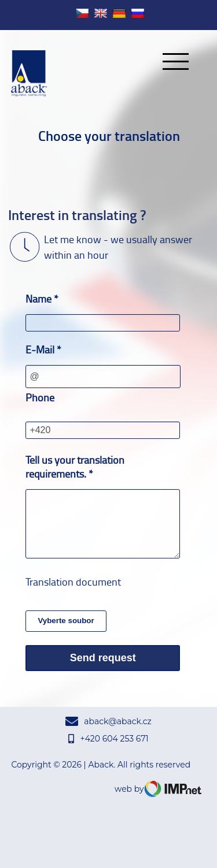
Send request (103, 658)
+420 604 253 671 (108, 739)
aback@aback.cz (108, 721)
